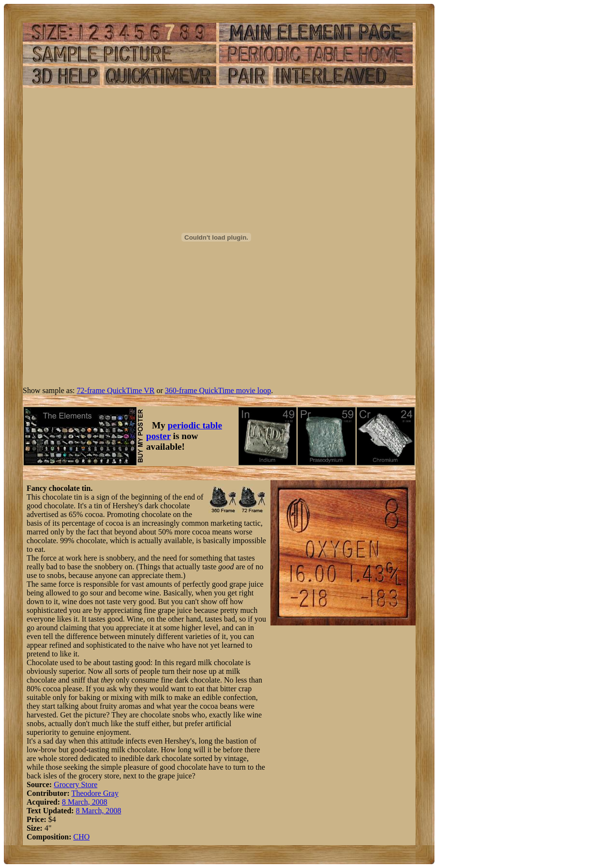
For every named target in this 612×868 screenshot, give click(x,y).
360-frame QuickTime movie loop (218, 390)
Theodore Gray (95, 793)
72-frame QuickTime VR (116, 390)
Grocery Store (75, 784)
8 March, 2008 (85, 802)
